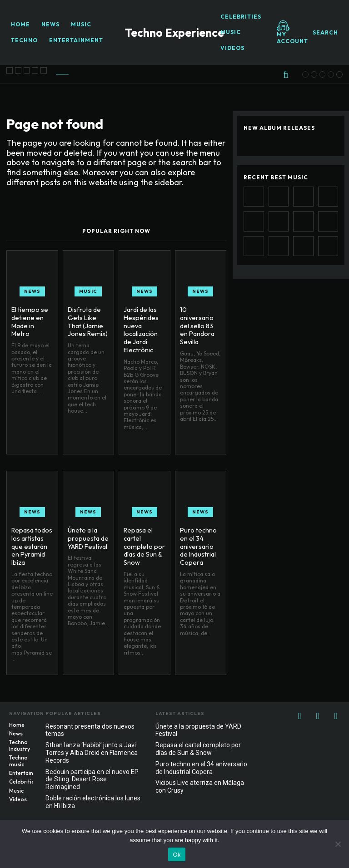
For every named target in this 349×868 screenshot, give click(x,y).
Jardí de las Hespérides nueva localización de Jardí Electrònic (141, 328)
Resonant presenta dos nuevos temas (90, 730)
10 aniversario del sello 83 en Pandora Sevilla (201, 321)
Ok (177, 855)
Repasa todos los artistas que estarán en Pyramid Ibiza (31, 545)
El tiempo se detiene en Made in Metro (32, 317)
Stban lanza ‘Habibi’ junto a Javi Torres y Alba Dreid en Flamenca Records (92, 753)
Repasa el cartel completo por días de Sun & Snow (143, 545)
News (32, 291)
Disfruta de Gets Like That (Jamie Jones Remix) (87, 321)
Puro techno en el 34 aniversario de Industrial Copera (198, 545)
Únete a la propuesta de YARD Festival (87, 538)
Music (88, 291)
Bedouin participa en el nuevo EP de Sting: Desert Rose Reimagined (92, 779)
